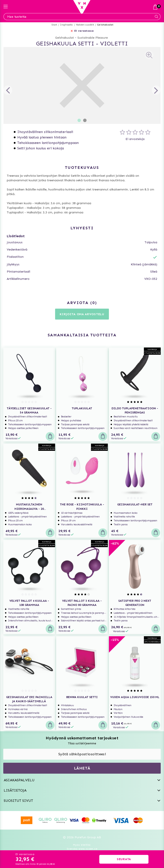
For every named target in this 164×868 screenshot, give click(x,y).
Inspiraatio (66, 25)
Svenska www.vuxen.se (82, 849)
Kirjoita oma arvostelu (82, 314)
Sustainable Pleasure (93, 38)
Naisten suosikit (85, 25)
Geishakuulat (105, 25)
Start (54, 25)
